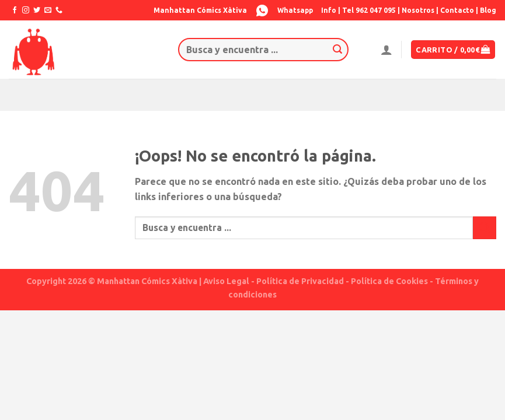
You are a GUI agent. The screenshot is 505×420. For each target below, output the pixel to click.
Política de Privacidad (300, 281)
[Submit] (338, 50)
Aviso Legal (226, 281)
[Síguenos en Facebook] (15, 10)
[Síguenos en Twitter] (37, 10)
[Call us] (59, 10)
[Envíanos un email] (48, 10)
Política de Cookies (389, 281)
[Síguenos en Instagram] (26, 10)
